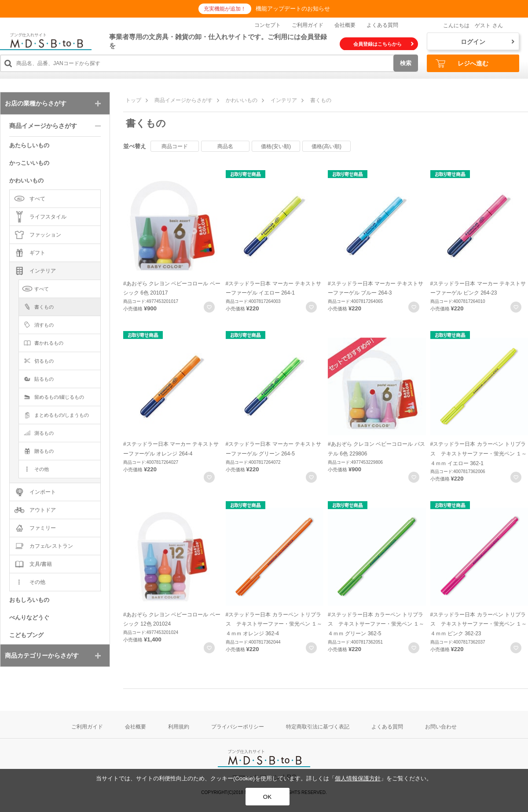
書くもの (321, 100)
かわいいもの (242, 100)
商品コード (175, 146)
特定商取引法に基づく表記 (318, 727)
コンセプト (268, 25)
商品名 (225, 146)
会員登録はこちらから (383, 44)
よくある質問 (382, 25)
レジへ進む (462, 64)
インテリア (284, 100)
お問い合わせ (441, 727)
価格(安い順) (276, 146)
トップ (133, 100)
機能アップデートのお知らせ (293, 9)
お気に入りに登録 (209, 307)
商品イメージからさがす (183, 100)
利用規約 (179, 727)
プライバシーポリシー (238, 727)
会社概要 (345, 25)
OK (267, 797)
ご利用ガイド (308, 25)
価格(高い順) (326, 146)
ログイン (488, 42)
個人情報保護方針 (358, 778)
